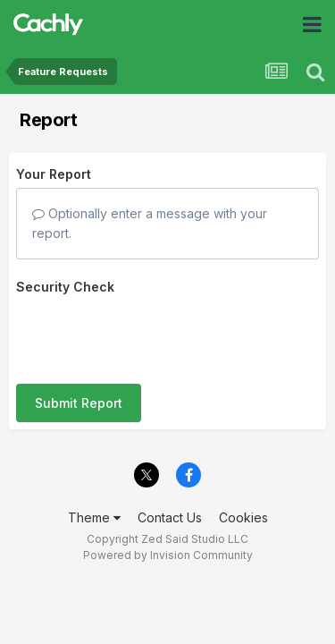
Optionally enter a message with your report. (150, 223)
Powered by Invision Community (168, 524)
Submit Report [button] (79, 333)
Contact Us (170, 485)
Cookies (243, 485)
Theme (94, 485)
